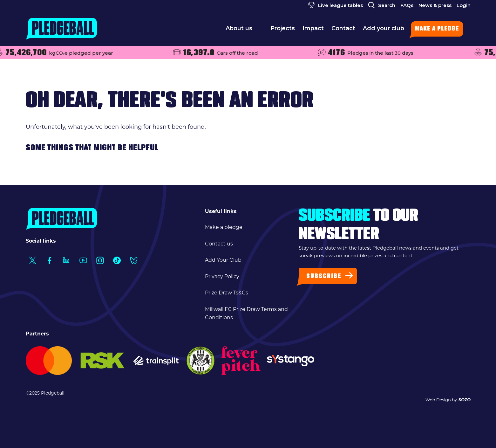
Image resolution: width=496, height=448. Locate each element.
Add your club (384, 30)
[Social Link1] (33, 260)
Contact (343, 30)
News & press (435, 5)
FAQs (407, 5)
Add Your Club (223, 260)
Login (464, 5)
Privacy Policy (222, 277)
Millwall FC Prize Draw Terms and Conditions (246, 314)
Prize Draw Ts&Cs (227, 293)
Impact (313, 30)
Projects (283, 30)
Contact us (219, 244)
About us (244, 30)
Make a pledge (437, 29)
